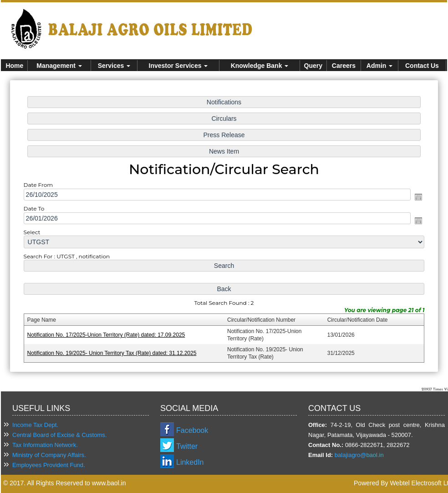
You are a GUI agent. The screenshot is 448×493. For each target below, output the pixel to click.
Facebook (192, 430)
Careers (344, 66)
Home (14, 66)
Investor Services (178, 66)
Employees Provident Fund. (49, 465)
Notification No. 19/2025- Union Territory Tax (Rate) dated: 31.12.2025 (114, 351)
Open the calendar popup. (416, 197)
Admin (379, 66)
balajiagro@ (351, 455)
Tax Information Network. (45, 445)
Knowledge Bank (260, 66)
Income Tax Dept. (35, 425)
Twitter (187, 446)
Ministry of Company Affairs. (49, 455)
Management (59, 66)
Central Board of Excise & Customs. (59, 435)
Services (114, 66)
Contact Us (422, 66)
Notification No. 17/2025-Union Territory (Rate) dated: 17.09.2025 (108, 334)
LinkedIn (190, 462)
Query (313, 66)
